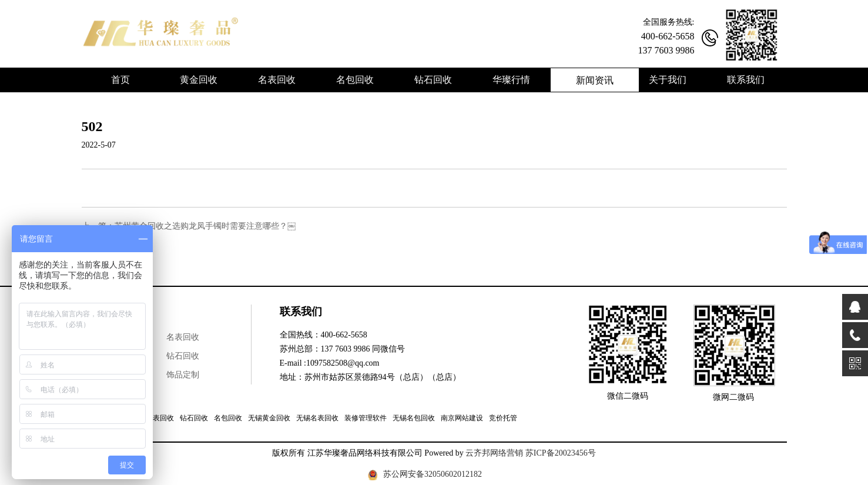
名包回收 (228, 418)
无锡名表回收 (317, 418)
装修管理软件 (366, 418)
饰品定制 (183, 375)
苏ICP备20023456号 (561, 453)
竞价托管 (503, 418)
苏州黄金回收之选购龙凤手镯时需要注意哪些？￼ (205, 226)
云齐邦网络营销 (494, 453)
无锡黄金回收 (269, 418)
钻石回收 (183, 356)
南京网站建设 (462, 418)
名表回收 (183, 337)
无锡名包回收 (414, 418)
